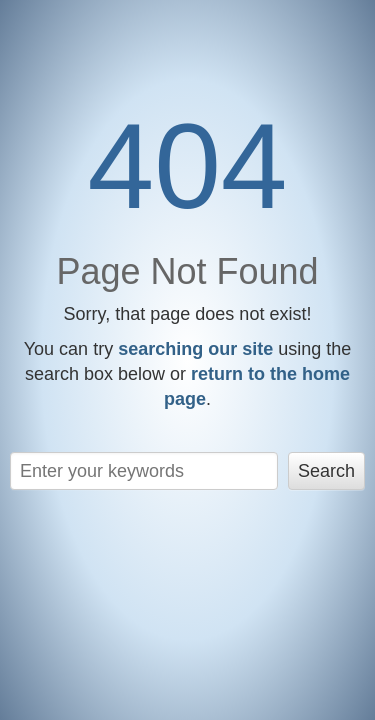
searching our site (195, 349)
